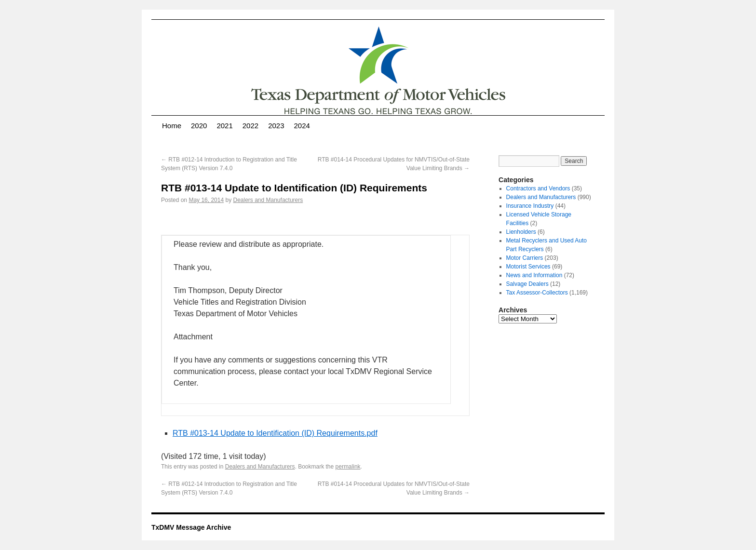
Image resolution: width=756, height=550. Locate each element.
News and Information (534, 275)
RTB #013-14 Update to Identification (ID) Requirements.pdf (275, 433)
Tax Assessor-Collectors (537, 293)
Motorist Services (528, 267)
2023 (276, 126)
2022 (250, 126)
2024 (302, 126)
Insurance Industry (530, 206)
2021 (224, 126)
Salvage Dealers (527, 284)
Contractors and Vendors (538, 188)
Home (172, 126)
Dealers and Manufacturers (268, 200)
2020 (199, 126)
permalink (348, 467)
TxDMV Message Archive (191, 527)
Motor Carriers (525, 258)
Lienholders (521, 232)
